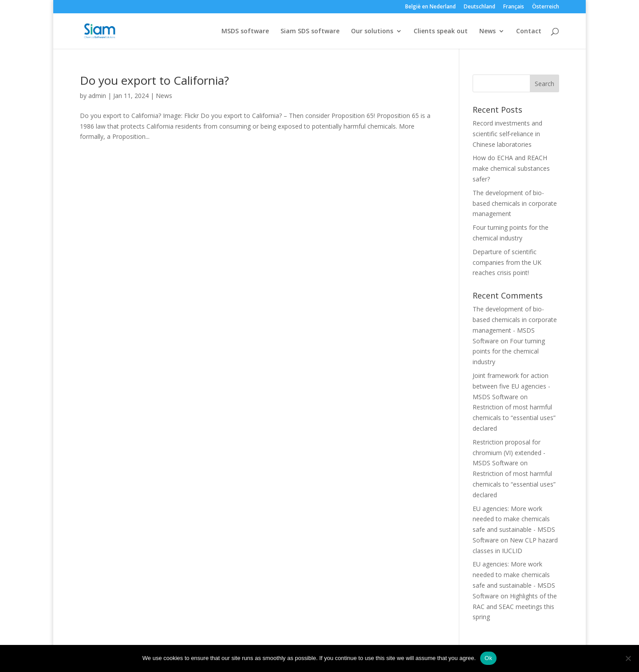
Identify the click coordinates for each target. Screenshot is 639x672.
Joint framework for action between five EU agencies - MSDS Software (511, 386)
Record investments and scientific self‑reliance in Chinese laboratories (507, 134)
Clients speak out (441, 31)
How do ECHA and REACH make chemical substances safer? (511, 168)
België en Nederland (430, 7)
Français (514, 7)
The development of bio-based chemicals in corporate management (515, 203)
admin (97, 96)
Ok (488, 658)
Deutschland (479, 7)
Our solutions (372, 31)
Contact (529, 31)
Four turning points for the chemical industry (509, 352)
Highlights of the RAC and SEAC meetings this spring (515, 607)
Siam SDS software (310, 31)
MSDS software (245, 31)
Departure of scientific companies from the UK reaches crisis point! (507, 262)
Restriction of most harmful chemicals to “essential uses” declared (514, 418)
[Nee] (628, 658)
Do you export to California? (154, 80)
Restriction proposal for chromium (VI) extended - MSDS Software (509, 453)
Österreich (546, 7)
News (487, 31)
